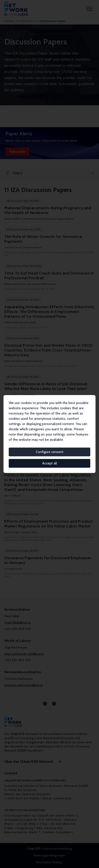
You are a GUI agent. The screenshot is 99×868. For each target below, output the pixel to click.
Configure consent (50, 452)
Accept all (50, 463)
